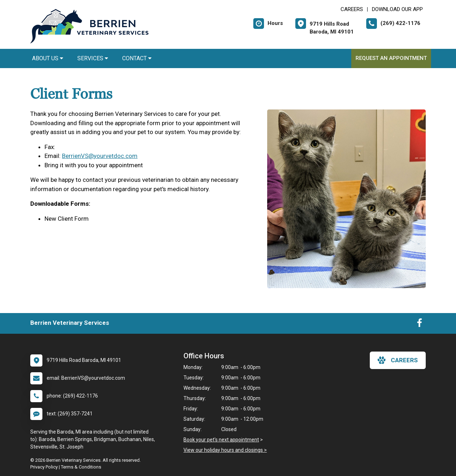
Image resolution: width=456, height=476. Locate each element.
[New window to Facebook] (419, 324)
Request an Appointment (391, 58)
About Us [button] (48, 58)
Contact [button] (137, 58)
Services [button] (93, 58)
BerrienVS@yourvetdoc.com (100, 156)
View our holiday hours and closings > (225, 450)
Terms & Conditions (81, 467)
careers (398, 360)
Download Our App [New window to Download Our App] (397, 9)
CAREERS (352, 9)
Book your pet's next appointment (221, 440)
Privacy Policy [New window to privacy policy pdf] (44, 467)
